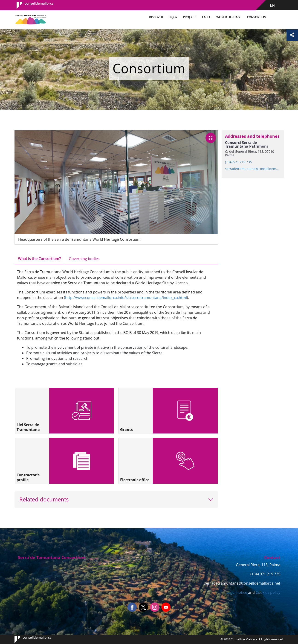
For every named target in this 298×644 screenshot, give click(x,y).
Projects (190, 17)
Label (206, 17)
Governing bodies (84, 259)
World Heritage (229, 17)
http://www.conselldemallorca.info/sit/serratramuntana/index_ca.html (126, 298)
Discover (156, 17)
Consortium (257, 17)
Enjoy (173, 17)
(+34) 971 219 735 (238, 162)
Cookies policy (268, 592)
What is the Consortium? (39, 259)
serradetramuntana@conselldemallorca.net (252, 169)
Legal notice (237, 592)
